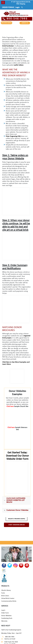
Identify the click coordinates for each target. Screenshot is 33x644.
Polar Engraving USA (13, 136)
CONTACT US (25, 23)
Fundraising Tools (7, 618)
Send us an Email (10, 639)
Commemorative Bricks (9, 601)
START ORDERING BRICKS (16, 525)
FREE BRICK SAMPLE (7, 23)
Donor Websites (6, 616)
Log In (3, 610)
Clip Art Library (6, 590)
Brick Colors (5, 596)
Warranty (4, 621)
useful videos (19, 65)
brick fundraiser (8, 46)
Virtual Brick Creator (8, 598)
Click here (10, 406)
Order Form (5, 613)
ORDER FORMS (8, 7)
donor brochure (8, 59)
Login (18, 7)
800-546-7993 (15, 19)
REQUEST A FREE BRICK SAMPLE (17, 519)
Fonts (3, 593)
